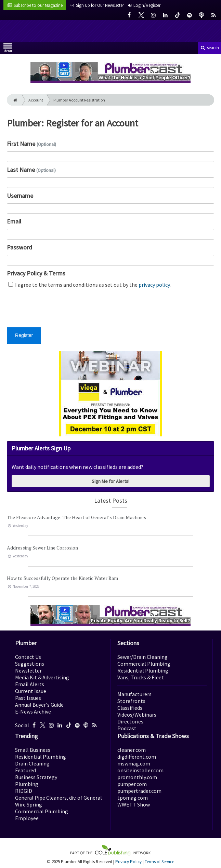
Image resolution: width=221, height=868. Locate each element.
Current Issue (31, 691)
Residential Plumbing (143, 670)
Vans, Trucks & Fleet (141, 677)
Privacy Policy (128, 862)
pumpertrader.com (139, 791)
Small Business (33, 750)
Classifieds (130, 708)
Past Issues (28, 698)
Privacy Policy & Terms (36, 273)
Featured (25, 770)
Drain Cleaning (32, 763)
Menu (8, 49)
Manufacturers (134, 694)
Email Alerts (30, 684)
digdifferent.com (137, 757)
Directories (130, 721)
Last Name (31, 170)
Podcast (127, 728)
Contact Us (28, 657)
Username (20, 196)
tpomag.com (133, 798)
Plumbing (27, 784)
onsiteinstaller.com (140, 770)
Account (36, 100)
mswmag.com (134, 763)
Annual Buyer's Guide (39, 705)
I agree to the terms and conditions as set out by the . (89, 285)
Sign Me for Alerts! (110, 481)
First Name (31, 144)
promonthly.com (137, 777)
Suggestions (30, 664)
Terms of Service (159, 862)
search (209, 48)
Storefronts (131, 701)
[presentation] (59, 312)
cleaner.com (132, 750)
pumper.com (132, 784)
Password (19, 247)
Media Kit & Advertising (42, 677)
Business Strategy (36, 777)
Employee (27, 818)
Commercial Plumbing (144, 664)
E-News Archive (33, 711)
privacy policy (154, 285)
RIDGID (24, 791)
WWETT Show (134, 804)
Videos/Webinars (137, 715)
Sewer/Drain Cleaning (142, 657)
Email (14, 221)
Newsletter (28, 670)
